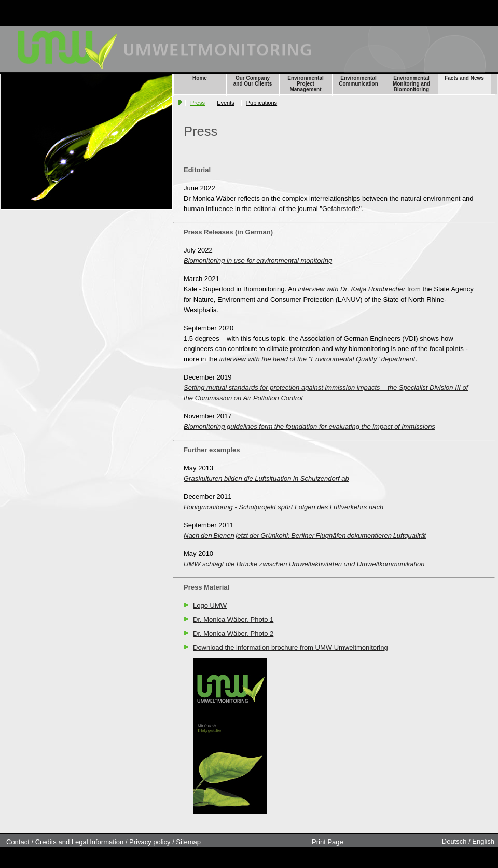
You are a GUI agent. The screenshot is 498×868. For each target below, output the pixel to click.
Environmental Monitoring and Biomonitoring (411, 84)
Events (226, 103)
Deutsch (454, 841)
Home (200, 78)
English (483, 841)
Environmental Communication (358, 81)
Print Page (328, 842)
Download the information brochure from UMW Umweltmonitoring (290, 647)
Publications (262, 103)
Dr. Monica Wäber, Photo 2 (233, 633)
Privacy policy (150, 842)
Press (198, 103)
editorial (265, 209)
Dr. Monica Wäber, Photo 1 (233, 619)
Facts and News (464, 78)
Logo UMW (210, 605)
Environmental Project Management (305, 84)
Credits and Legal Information (80, 842)
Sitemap (188, 842)
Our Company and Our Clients (253, 81)
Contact (18, 842)
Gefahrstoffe (341, 209)
